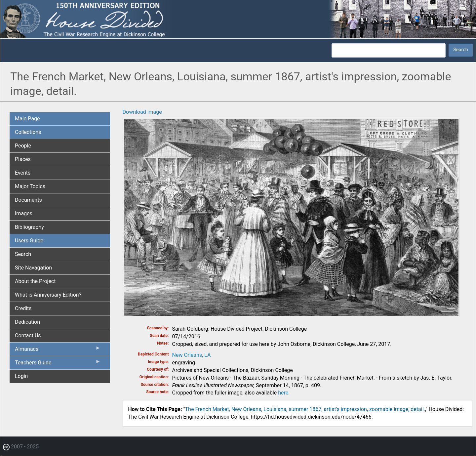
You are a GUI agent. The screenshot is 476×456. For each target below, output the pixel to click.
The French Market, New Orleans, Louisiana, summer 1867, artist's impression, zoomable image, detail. (305, 409)
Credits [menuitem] (23, 308)
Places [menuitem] (23, 159)
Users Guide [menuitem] (29, 241)
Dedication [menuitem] (27, 322)
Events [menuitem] (23, 173)
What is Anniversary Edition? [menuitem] (48, 295)
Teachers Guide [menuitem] (58, 364)
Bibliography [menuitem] (29, 227)
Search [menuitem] (23, 254)
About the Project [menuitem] (35, 281)
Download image (142, 112)
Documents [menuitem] (28, 200)
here (283, 393)
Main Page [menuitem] (27, 119)
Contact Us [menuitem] (28, 335)
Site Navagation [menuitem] (33, 268)
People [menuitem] (23, 146)
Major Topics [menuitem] (30, 186)
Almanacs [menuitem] (58, 351)
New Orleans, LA (192, 355)
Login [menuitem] (21, 376)
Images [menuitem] (24, 213)
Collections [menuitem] (28, 132)
